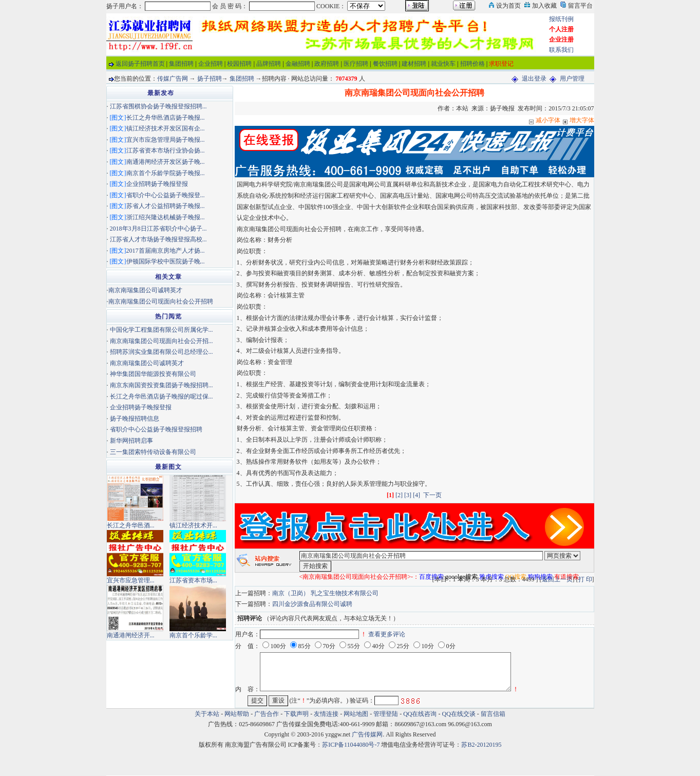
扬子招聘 (210, 79)
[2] (399, 495)
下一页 (432, 495)
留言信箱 (493, 714)
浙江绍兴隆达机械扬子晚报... (166, 217)
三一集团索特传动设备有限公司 (153, 452)
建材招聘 (414, 64)
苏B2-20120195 (481, 745)
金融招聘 (298, 64)
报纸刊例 (561, 19)
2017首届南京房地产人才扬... (166, 251)
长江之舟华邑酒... (131, 525)
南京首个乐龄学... (193, 635)
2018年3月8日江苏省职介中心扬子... (158, 229)
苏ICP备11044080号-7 (351, 745)
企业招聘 (211, 64)
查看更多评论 (387, 634)
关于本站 (207, 714)
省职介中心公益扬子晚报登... (166, 195)
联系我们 (561, 50)
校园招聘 (239, 64)
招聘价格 (472, 64)
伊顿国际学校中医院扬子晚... (166, 261)
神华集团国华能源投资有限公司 (153, 374)
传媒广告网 (173, 79)
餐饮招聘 (385, 64)
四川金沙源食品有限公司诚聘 (312, 604)
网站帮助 (237, 714)
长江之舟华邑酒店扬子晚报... (166, 118)
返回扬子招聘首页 (140, 64)
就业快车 (443, 64)
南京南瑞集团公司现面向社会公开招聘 (161, 301)
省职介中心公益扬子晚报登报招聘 (156, 429)
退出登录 (534, 79)
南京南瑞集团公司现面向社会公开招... (162, 341)
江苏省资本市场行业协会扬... (166, 150)
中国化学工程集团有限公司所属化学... (162, 330)
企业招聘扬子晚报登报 (157, 184)
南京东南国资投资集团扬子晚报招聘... (162, 385)
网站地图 (356, 714)
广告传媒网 (367, 734)
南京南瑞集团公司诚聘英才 (145, 290)
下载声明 (296, 714)
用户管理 (572, 79)
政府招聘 (327, 64)
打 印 (585, 579)
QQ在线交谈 (459, 714)
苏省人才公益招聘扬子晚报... (166, 206)
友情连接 (326, 714)
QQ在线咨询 (421, 714)
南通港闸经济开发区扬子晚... (166, 162)
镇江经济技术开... (193, 525)
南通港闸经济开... (131, 635)
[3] (408, 495)
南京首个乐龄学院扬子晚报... (166, 173)
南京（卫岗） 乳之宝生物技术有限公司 (325, 593)
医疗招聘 (356, 64)
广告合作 (267, 714)
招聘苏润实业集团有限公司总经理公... (162, 352)
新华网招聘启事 (131, 441)
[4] (417, 495)
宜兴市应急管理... (131, 580)
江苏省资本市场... (193, 580)
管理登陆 (386, 714)
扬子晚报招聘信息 (135, 419)
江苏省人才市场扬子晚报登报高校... (158, 239)
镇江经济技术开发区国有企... (166, 128)
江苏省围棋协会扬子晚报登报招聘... (158, 106)
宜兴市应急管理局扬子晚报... (166, 140)
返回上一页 (557, 579)
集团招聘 (181, 64)
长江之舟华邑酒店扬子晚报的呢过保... (162, 396)
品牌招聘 (269, 64)
